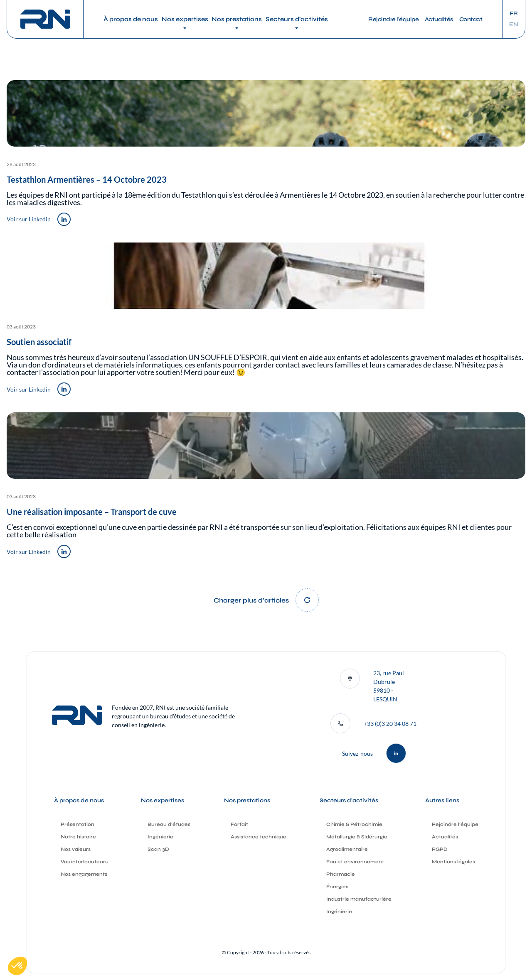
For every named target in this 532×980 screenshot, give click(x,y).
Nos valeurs (76, 849)
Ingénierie (160, 837)
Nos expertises (185, 19)
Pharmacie (341, 874)
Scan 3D (158, 849)
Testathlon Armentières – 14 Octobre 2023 (87, 179)
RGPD (440, 849)
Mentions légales (453, 862)
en (514, 24)
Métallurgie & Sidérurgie (357, 837)
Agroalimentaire (347, 849)
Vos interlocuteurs (84, 862)
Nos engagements (84, 874)
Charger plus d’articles (251, 600)
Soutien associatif (39, 342)
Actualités (439, 19)
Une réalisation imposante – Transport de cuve (92, 512)
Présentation (78, 824)
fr (514, 14)
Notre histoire (78, 837)
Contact (471, 19)
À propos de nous (131, 19)
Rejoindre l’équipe (393, 19)
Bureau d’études (169, 824)
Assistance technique (259, 837)
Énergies (337, 887)
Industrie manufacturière (359, 899)
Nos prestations (237, 19)
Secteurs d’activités (297, 19)
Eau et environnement (355, 862)
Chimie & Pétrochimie (354, 824)
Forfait (239, 824)
